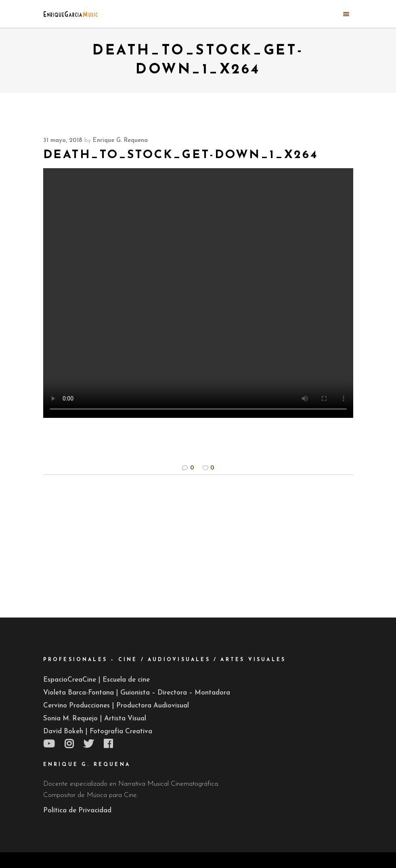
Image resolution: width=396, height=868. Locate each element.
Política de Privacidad (77, 811)
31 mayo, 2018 (63, 141)
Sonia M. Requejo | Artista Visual (95, 719)
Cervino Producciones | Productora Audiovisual (116, 706)
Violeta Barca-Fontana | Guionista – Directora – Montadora (137, 693)
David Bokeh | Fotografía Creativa (98, 731)
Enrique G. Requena (120, 141)
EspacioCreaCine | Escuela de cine (96, 680)
